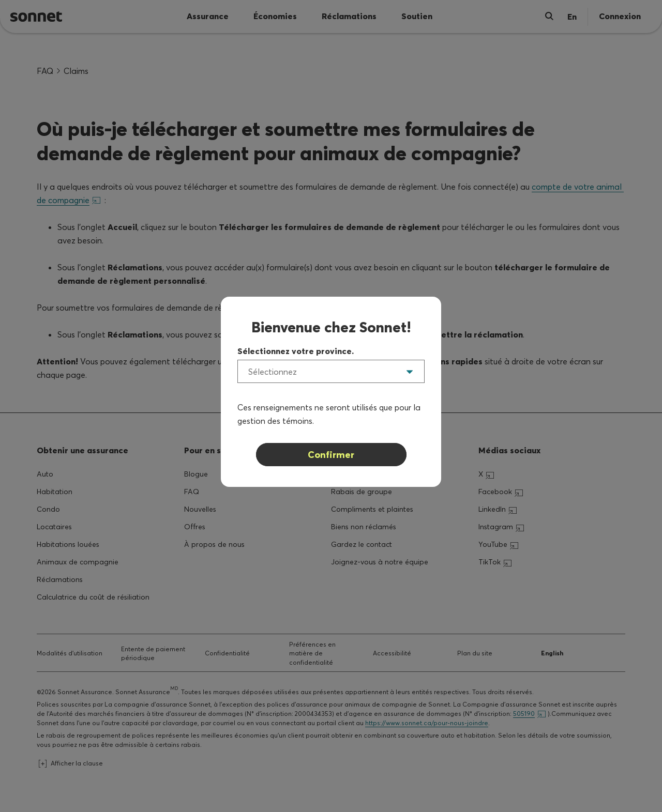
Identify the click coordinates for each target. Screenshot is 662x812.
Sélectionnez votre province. (296, 351)
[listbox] (331, 371)
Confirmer (331, 455)
